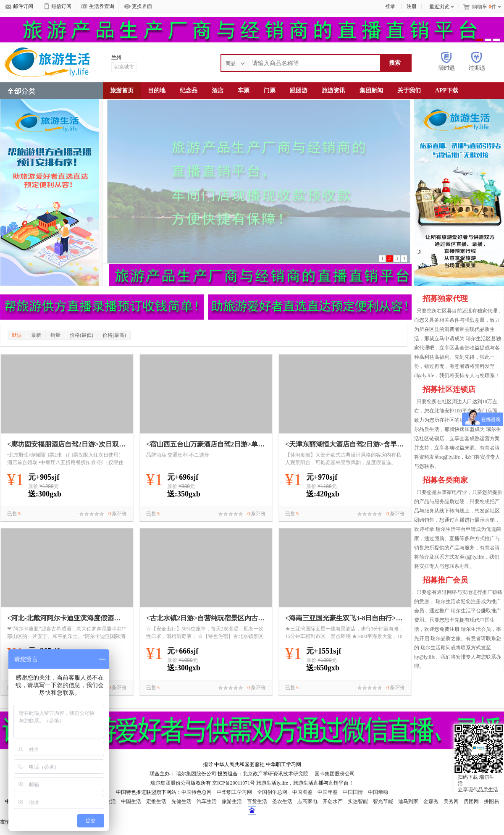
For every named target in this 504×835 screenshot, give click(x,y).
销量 (55, 335)
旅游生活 (232, 801)
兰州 (116, 58)
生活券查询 (98, 7)
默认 (17, 335)
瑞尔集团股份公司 (196, 774)
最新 (36, 335)
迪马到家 (408, 801)
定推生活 (156, 801)
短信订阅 (57, 7)
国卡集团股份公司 (334, 774)
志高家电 (307, 801)
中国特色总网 (197, 792)
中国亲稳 (378, 792)
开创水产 (333, 801)
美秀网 (451, 801)
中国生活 (131, 801)
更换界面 (138, 7)
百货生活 (257, 801)
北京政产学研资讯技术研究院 (276, 774)
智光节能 (383, 801)
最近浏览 (442, 7)
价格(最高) (114, 335)
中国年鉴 (328, 792)
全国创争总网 (272, 792)
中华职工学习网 (234, 792)
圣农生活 (282, 801)
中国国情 (353, 792)
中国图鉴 (302, 792)
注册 (412, 6)
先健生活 (181, 801)
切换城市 (124, 67)
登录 (390, 6)
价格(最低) (81, 335)
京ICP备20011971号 (234, 783)
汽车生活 (207, 801)
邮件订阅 (19, 7)
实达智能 (358, 801)
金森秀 (431, 801)
